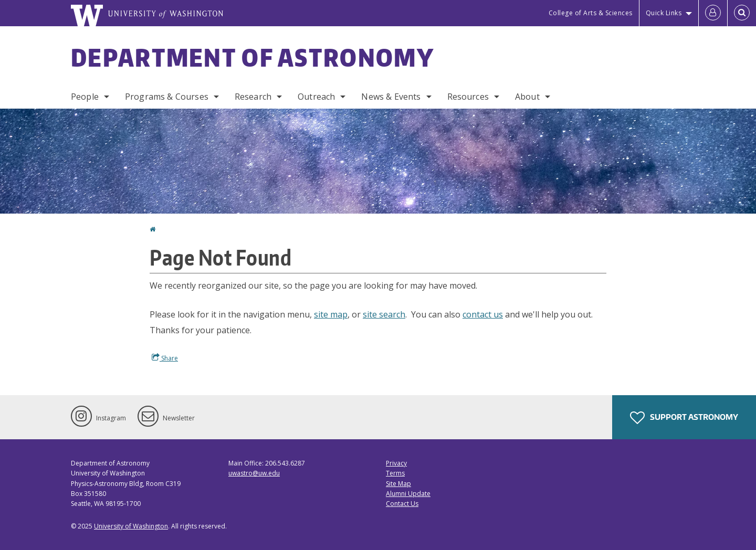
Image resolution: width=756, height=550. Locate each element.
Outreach (316, 97)
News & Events (391, 97)
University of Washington (131, 526)
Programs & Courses (167, 97)
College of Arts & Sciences (591, 13)
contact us (483, 314)
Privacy (396, 463)
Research (253, 97)
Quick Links (664, 13)
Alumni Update (408, 494)
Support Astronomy (684, 418)
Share (165, 358)
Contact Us (402, 504)
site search (384, 314)
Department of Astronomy (253, 57)
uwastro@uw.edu (254, 473)
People (85, 97)
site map (331, 314)
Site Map (398, 484)
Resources (468, 97)
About (527, 97)
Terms (395, 473)
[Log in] (713, 13)
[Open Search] (742, 13)
